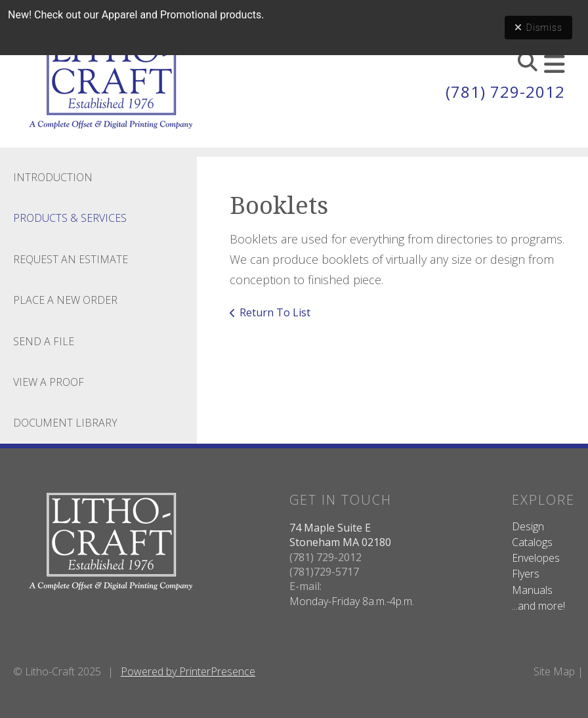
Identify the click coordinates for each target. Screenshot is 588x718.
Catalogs (532, 542)
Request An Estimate (71, 259)
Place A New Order (65, 300)
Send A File (44, 341)
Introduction (53, 177)
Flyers (526, 574)
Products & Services (70, 218)
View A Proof (49, 382)
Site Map (554, 671)
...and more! (538, 606)
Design (528, 526)
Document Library (65, 423)
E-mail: (305, 586)
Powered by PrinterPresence (188, 671)
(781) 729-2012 (505, 92)
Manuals (532, 590)
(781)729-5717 (324, 572)
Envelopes (536, 558)
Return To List (275, 312)
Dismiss (538, 28)
